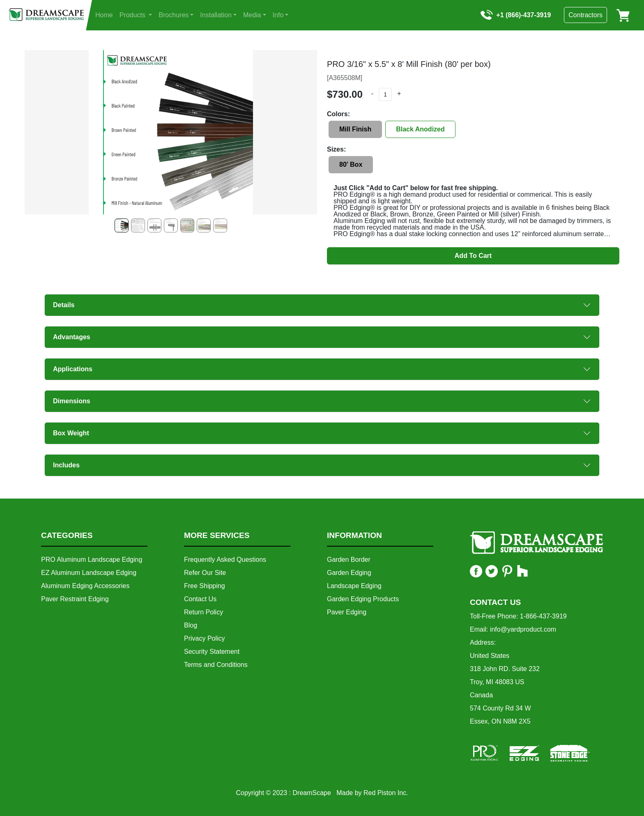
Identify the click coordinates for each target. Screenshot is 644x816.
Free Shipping (205, 586)
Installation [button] (216, 15)
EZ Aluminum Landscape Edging (89, 573)
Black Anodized (420, 129)
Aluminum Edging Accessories (85, 586)
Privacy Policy (205, 638)
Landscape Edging (354, 586)
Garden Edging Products (363, 599)
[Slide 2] (154, 225)
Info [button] (278, 15)
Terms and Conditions (216, 665)
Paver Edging (347, 612)
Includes (66, 465)
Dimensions (72, 401)
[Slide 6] (220, 225)
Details (64, 305)
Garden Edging (349, 573)
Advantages (72, 337)
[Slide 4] (187, 225)
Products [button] (133, 15)
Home (104, 15)
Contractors (585, 15)
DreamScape (312, 793)
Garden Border (349, 560)
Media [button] (252, 15)
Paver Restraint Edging (75, 599)
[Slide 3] (171, 225)
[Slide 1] (138, 225)
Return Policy (204, 612)
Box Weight (71, 433)
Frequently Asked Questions (225, 560)
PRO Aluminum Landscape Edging (92, 560)
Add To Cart (473, 256)
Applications (73, 369)
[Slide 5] (204, 225)
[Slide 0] (122, 225)
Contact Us (200, 599)
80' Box (351, 164)
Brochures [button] (174, 15)
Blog (191, 625)
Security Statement (212, 652)
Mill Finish (355, 129)
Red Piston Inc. (386, 793)
